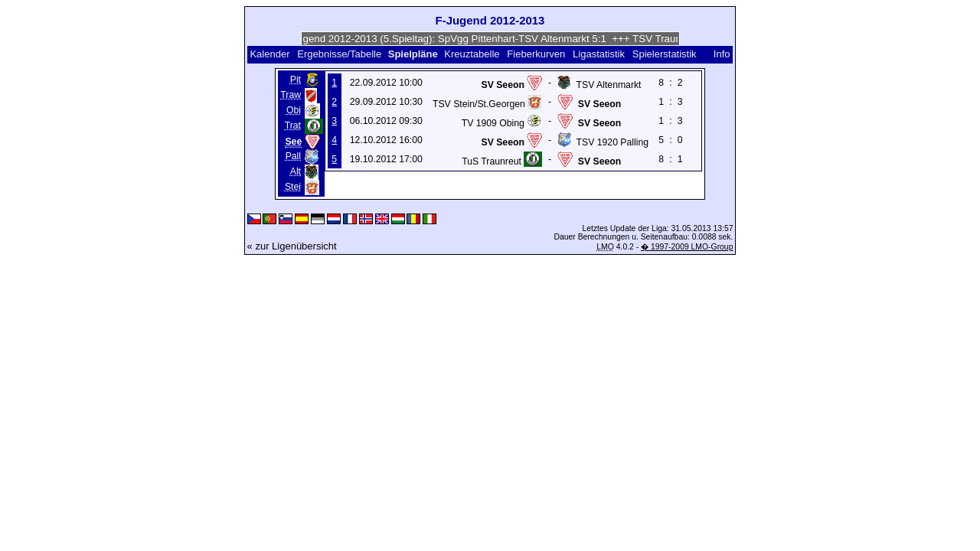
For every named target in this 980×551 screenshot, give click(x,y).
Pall (293, 156)
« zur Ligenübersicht (292, 246)
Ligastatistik (599, 54)
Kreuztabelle (472, 54)
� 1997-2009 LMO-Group (687, 247)
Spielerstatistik (665, 54)
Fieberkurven (536, 54)
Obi (294, 110)
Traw (291, 95)
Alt (296, 171)
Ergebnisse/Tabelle (339, 54)
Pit (296, 80)
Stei (293, 187)
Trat (293, 126)
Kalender (269, 54)
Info (722, 54)
